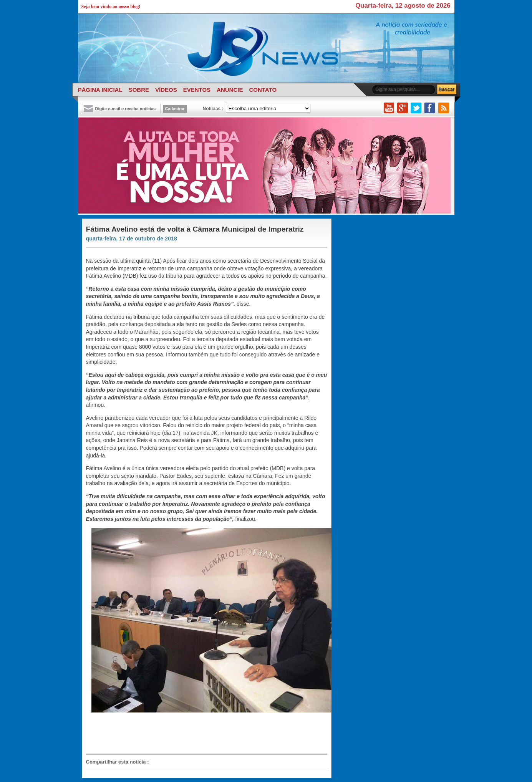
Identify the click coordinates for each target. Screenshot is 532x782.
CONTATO (263, 90)
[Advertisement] (203, 734)
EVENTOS (197, 90)
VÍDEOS (166, 90)
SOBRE (139, 90)
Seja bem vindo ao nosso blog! (111, 7)
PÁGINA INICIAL (100, 90)
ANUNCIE (230, 90)
